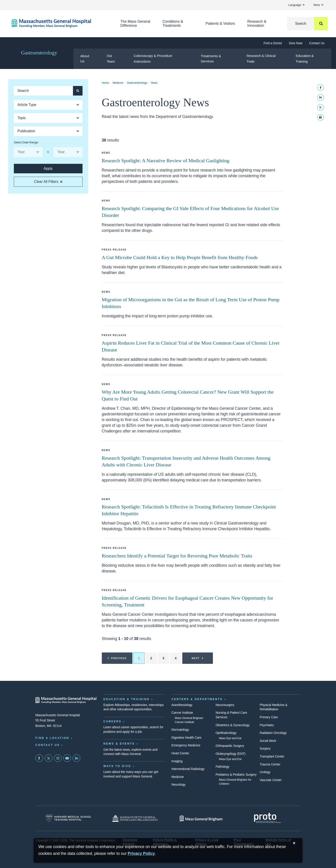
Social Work (268, 741)
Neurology (178, 785)
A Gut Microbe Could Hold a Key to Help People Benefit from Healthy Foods (180, 257)
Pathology (223, 767)
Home (105, 83)
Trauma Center (270, 764)
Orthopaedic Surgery (230, 746)
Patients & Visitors (220, 23)
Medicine (118, 83)
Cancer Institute (182, 713)
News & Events (119, 744)
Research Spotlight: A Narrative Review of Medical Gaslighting (166, 161)
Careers (112, 721)
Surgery (265, 748)
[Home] (59, 23)
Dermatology (180, 730)
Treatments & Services (211, 59)
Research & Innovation (257, 23)
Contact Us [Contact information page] (48, 745)
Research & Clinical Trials (261, 59)
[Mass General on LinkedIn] (76, 758)
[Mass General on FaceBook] (39, 758)
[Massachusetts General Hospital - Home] (66, 700)
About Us (85, 59)
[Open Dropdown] (48, 105)
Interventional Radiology (188, 769)
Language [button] (296, 5)
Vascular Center (271, 780)
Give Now (296, 43)
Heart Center (180, 753)
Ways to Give (117, 766)
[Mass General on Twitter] (49, 758)
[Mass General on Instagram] (58, 758)
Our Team (111, 59)
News (154, 83)
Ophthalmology (226, 733)
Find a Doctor (273, 43)
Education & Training (305, 59)
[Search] (307, 24)
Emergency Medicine (186, 745)
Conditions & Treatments (173, 23)
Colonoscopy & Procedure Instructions (153, 59)
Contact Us (317, 43)
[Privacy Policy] (141, 854)
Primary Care (269, 717)
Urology (265, 772)
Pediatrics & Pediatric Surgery (236, 775)
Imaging (177, 761)
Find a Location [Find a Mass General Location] (52, 738)
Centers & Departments (197, 699)
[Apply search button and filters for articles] (78, 91)
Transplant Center (272, 756)
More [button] (318, 5)
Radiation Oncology (273, 733)
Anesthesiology (182, 705)
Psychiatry (267, 725)
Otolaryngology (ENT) (231, 754)
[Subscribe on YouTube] (67, 758)
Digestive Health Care (186, 738)
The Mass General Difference (135, 23)
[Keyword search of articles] (43, 91)
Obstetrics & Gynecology (233, 725)
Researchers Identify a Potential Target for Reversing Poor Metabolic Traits (177, 556)
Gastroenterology (39, 53)
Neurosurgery (225, 705)
